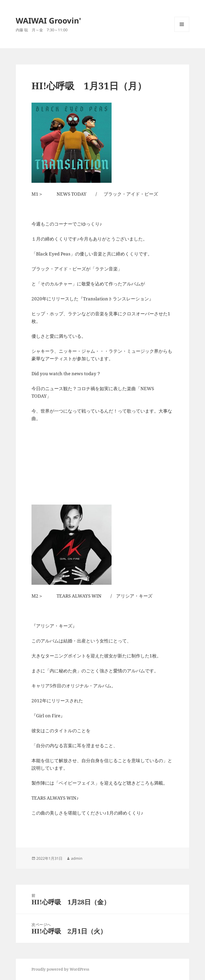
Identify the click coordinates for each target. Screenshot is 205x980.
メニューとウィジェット (182, 32)
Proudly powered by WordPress (60, 969)
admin (77, 858)
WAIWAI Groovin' (48, 20)
